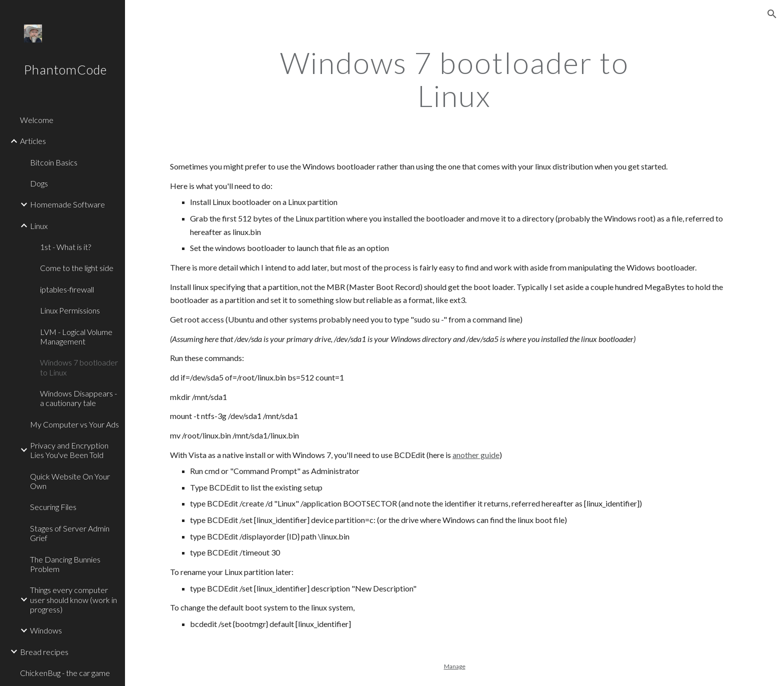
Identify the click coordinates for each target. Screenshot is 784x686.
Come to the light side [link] (77, 268)
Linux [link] (39, 226)
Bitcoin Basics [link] (54, 162)
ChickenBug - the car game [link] (65, 673)
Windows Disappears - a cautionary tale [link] (78, 398)
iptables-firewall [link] (67, 289)
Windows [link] (46, 630)
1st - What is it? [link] (65, 247)
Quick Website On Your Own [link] (70, 481)
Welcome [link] (37, 120)
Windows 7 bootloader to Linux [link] (79, 367)
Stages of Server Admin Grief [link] (70, 533)
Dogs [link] (39, 183)
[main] (454, 79)
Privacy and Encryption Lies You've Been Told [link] (69, 450)
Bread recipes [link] (44, 652)
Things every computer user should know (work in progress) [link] (73, 599)
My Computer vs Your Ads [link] (74, 424)
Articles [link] (33, 141)
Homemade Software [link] (67, 204)
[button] (772, 14)
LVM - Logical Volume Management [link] (76, 336)
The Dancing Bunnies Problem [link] (65, 564)
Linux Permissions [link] (70, 310)
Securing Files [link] (53, 507)
